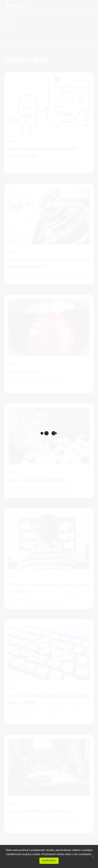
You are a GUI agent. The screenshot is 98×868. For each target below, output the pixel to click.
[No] (93, 856)
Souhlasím (49, 860)
